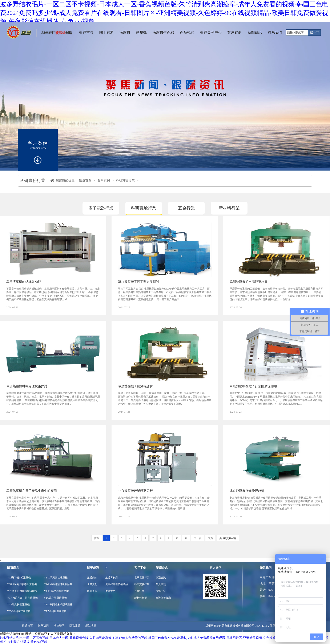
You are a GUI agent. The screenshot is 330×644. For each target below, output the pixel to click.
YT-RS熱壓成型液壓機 (56, 591)
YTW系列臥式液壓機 (19, 611)
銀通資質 (92, 591)
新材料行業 (229, 208)
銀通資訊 (161, 578)
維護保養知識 (163, 598)
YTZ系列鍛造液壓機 (55, 611)
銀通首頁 (86, 32)
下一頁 (198, 538)
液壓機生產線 (163, 32)
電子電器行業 (101, 208)
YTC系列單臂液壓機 (55, 598)
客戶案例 (234, 32)
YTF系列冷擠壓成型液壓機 (22, 591)
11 (186, 538)
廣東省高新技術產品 (117, 584)
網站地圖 (91, 626)
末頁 (210, 538)
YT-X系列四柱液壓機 (56, 578)
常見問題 (161, 584)
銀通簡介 (92, 578)
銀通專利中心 (211, 32)
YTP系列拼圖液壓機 (18, 604)
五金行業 (186, 208)
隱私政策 (75, 626)
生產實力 (110, 591)
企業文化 (92, 584)
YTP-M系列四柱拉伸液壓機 (22, 598)
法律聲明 (59, 626)
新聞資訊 (255, 32)
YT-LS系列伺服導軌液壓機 (22, 584)
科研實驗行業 (125, 180)
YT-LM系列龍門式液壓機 (58, 584)
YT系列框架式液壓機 (19, 578)
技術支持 (161, 591)
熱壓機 (141, 32)
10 (177, 538)
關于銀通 (106, 32)
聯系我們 (275, 32)
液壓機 (125, 32)
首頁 (97, 538)
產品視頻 (187, 32)
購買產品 (13, 568)
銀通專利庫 (112, 578)
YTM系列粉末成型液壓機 (58, 604)
